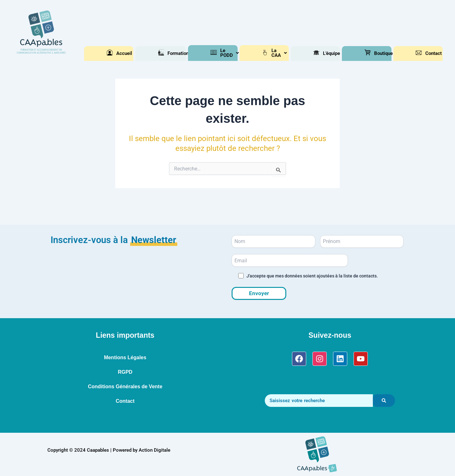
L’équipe (319, 54)
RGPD (125, 372)
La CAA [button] (268, 54)
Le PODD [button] (217, 54)
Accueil (113, 54)
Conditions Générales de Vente (125, 387)
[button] (164, 54)
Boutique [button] (371, 54)
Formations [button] (164, 54)
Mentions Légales (125, 357)
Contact (422, 54)
